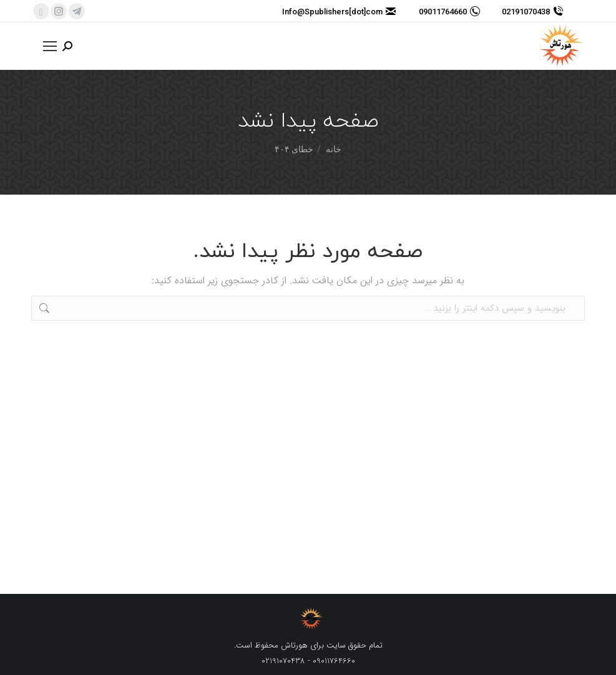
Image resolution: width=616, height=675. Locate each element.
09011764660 (449, 12)
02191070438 (532, 12)
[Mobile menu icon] (50, 46)
